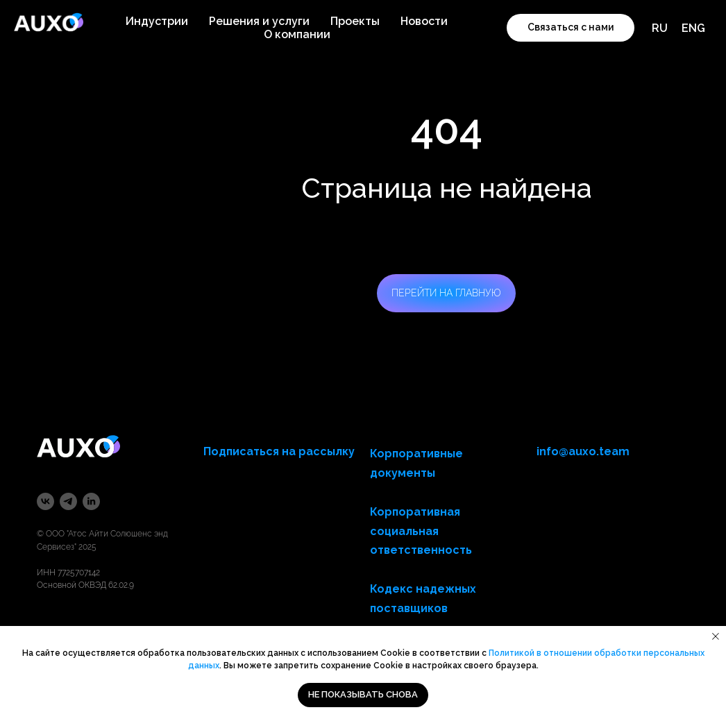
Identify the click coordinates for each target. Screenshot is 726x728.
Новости (424, 21)
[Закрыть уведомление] (716, 636)
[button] (571, 28)
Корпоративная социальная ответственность (421, 531)
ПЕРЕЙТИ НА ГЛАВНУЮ (446, 293)
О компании (297, 34)
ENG (693, 28)
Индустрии (157, 21)
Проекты (355, 21)
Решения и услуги (259, 21)
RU (660, 28)
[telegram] (68, 501)
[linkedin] (91, 501)
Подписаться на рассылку (279, 451)
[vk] (45, 501)
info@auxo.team (583, 451)
